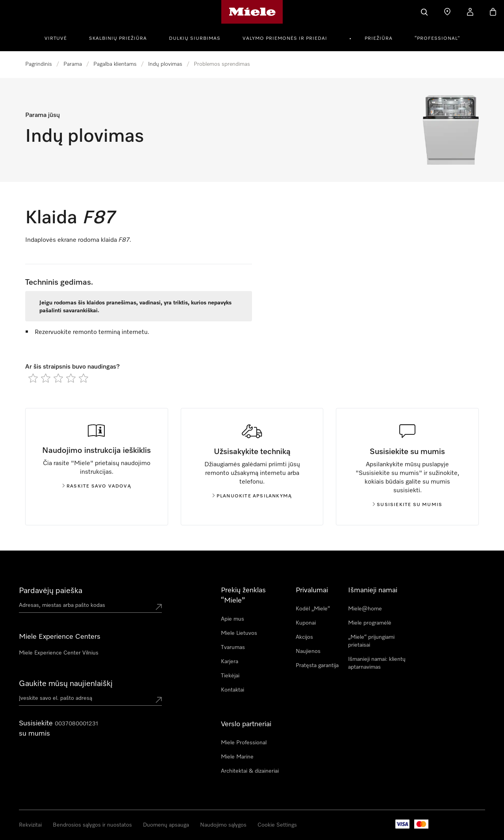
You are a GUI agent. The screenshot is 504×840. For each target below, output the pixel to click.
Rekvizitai (30, 825)
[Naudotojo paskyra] (470, 12)
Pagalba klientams (115, 64)
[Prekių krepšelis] (493, 12)
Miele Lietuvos (239, 633)
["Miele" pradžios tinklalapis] (252, 12)
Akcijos (304, 637)
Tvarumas (233, 647)
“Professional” (437, 39)
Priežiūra (379, 39)
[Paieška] (424, 12)
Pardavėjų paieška (51, 591)
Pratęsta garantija (317, 666)
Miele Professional (244, 743)
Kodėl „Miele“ (313, 609)
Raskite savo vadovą (97, 486)
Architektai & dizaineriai (250, 771)
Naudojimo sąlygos (223, 825)
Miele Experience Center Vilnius (59, 653)
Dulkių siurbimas (195, 39)
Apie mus (233, 619)
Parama (73, 64)
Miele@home (365, 609)
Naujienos (308, 651)
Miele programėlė (370, 623)
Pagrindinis (39, 64)
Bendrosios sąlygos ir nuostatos (92, 825)
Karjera (230, 662)
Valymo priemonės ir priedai (285, 39)
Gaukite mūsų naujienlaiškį (66, 684)
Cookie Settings (277, 825)
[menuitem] (60, 37)
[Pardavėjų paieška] (447, 12)
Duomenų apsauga (166, 825)
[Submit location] (159, 607)
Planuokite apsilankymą (252, 496)
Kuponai (306, 623)
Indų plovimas (165, 64)
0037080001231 (76, 724)
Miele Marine (237, 757)
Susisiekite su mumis (407, 505)
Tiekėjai (230, 676)
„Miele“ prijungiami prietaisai (371, 641)
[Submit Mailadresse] (159, 700)
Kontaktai (233, 690)
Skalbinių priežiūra (118, 39)
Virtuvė (56, 39)
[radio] (33, 378)
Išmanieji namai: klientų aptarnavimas (377, 663)
